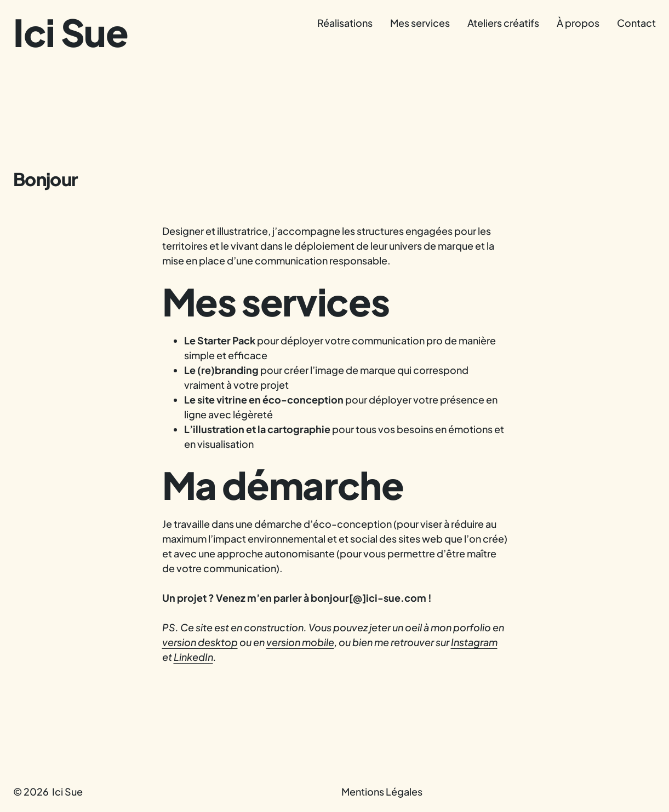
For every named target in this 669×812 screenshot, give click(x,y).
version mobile (300, 642)
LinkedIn (193, 657)
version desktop (200, 642)
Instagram (474, 642)
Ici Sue (70, 32)
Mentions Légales (382, 791)
